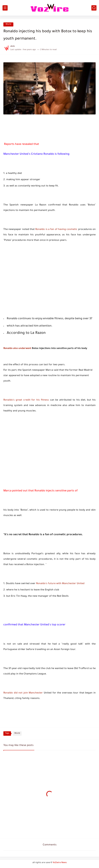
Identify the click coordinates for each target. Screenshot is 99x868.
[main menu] (5, 8)
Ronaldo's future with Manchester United (60, 584)
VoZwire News (60, 863)
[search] (94, 8)
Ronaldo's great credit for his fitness (26, 400)
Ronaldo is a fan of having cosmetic (56, 230)
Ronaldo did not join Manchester (23, 693)
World (8, 24)
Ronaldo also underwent (17, 349)
